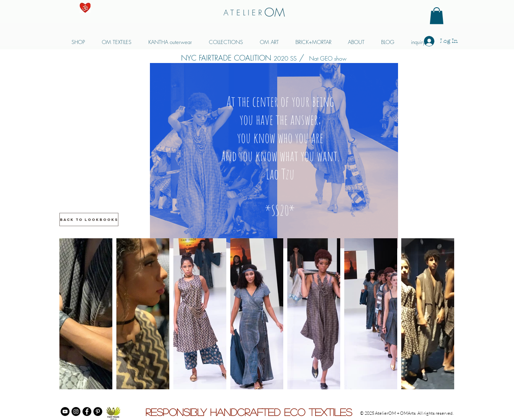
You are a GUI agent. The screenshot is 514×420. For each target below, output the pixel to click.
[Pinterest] (98, 412)
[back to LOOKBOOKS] (89, 219)
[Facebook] (87, 412)
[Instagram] (76, 412)
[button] (437, 16)
